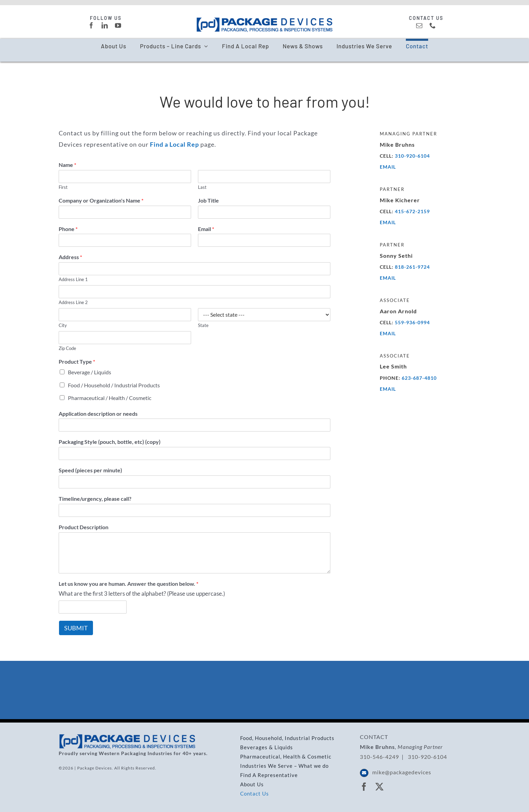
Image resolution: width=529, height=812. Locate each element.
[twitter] (380, 787)
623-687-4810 (419, 378)
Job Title (208, 200)
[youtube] (118, 25)
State (203, 325)
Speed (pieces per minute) (90, 470)
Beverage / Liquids (90, 372)
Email (206, 229)
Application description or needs (98, 414)
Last (202, 187)
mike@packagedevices (402, 772)
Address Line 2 (73, 302)
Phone (68, 229)
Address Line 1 (73, 279)
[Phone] (125, 240)
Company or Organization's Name (101, 200)
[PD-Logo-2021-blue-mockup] (264, 20)
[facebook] (91, 25)
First (63, 187)
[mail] (419, 25)
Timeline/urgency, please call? (95, 499)
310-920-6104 (412, 156)
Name (67, 165)
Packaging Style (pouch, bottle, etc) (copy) (110, 442)
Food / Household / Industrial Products (114, 385)
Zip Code (67, 348)
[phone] (433, 25)
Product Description (84, 527)
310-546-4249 (379, 757)
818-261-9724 (412, 267)
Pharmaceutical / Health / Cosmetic (110, 398)
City (63, 325)
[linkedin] (105, 25)
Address (70, 257)
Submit (76, 628)
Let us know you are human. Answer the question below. (128, 584)
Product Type (77, 361)
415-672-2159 (412, 211)
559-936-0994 (412, 322)
